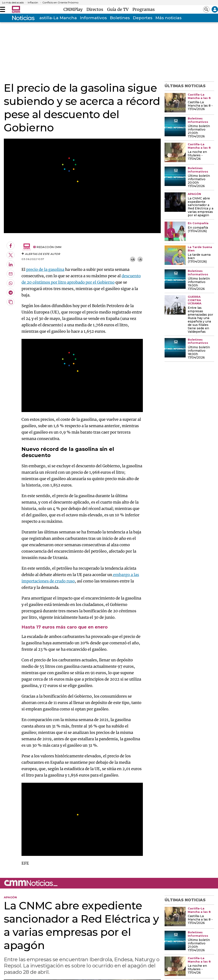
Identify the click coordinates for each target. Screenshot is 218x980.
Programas (144, 9)
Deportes (143, 18)
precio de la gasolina (45, 269)
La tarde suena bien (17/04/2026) (199, 258)
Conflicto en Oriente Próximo (60, 3)
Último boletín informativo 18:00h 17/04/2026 (199, 353)
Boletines (120, 18)
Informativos (93, 18)
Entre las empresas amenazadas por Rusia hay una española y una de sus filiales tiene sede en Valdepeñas (200, 320)
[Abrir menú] (3, 9)
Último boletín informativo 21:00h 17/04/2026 (199, 131)
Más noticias (169, 18)
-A (140, 259)
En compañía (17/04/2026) (198, 229)
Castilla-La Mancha (57, 18)
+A (133, 259)
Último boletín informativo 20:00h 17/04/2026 (199, 181)
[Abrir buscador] (206, 9)
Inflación (33, 3)
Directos (96, 9)
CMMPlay (74, 9)
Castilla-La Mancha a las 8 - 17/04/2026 (200, 106)
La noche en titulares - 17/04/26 (197, 155)
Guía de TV (119, 9)
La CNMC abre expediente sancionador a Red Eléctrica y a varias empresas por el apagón (201, 207)
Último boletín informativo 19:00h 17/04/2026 (199, 284)
